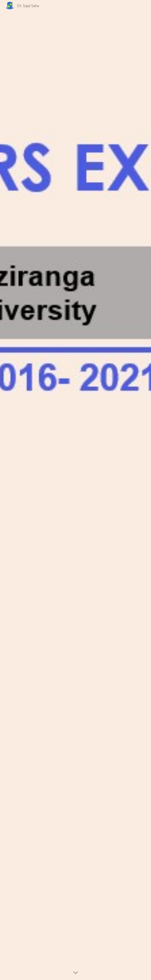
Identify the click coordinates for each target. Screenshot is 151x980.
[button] (75, 973)
